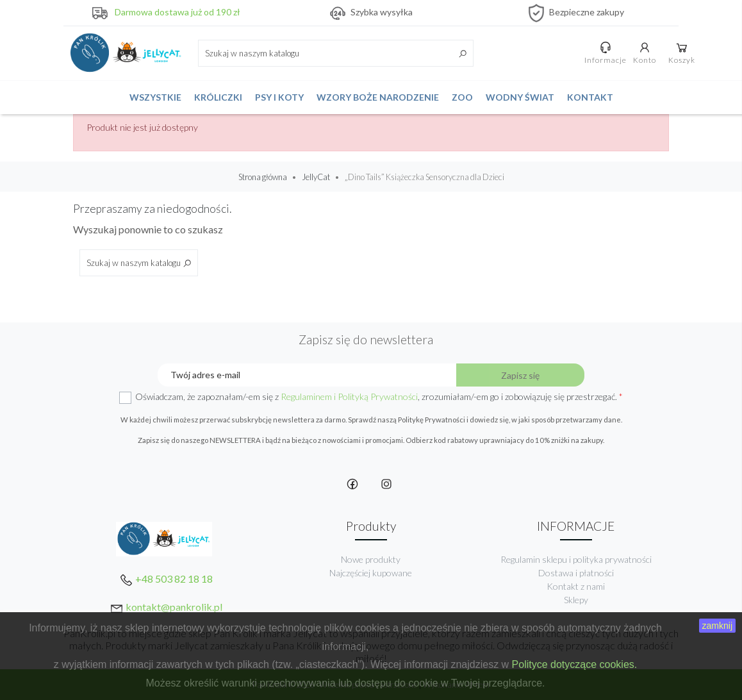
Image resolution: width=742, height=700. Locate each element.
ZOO (462, 97)
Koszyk (682, 53)
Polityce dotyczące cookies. (575, 664)
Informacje (606, 53)
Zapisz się (520, 375)
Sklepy (576, 600)
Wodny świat (520, 97)
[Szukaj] (336, 53)
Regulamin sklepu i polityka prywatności (576, 559)
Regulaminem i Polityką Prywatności (349, 396)
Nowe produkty (371, 559)
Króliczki (218, 97)
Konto (645, 53)
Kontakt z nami (576, 586)
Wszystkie (155, 97)
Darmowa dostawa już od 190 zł (177, 12)
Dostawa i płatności (576, 573)
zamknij (717, 626)
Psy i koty (279, 97)
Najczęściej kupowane (371, 573)
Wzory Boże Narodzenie (378, 97)
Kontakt (590, 97)
